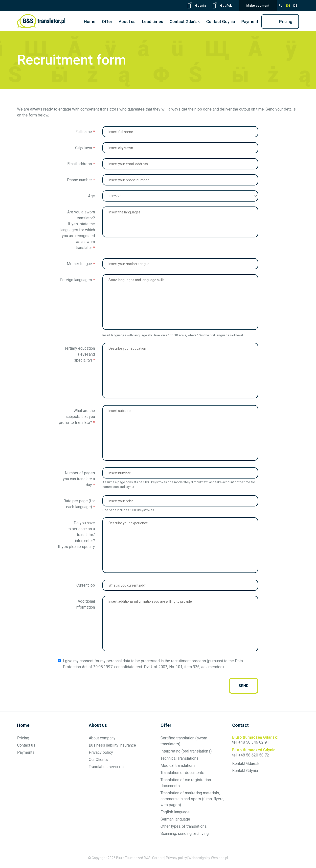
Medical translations (178, 765)
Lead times (153, 22)
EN (288, 6)
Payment (250, 22)
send (244, 686)
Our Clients (98, 760)
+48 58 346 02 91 (254, 742)
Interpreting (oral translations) (186, 751)
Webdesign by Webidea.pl (208, 858)
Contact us (26, 745)
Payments (26, 752)
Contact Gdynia (221, 22)
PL (280, 6)
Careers (158, 858)
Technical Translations (180, 758)
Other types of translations (184, 826)
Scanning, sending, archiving (185, 834)
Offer (107, 22)
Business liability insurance (112, 745)
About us (127, 22)
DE (295, 6)
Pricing (286, 22)
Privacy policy (101, 752)
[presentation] (140, 686)
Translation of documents (182, 773)
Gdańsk (226, 6)
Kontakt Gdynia (245, 771)
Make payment (258, 6)
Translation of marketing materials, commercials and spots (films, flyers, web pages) (192, 799)
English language (175, 812)
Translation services (106, 767)
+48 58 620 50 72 (254, 755)
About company (102, 738)
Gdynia (201, 6)
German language (175, 819)
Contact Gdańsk (185, 22)
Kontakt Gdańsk (246, 764)
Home (90, 22)
